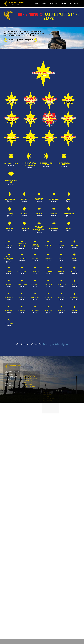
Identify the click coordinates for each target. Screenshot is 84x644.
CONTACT (77, 3)
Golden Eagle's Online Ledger (55, 348)
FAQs (71, 3)
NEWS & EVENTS (64, 3)
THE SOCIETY (36, 3)
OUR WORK (45, 3)
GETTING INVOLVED (54, 3)
